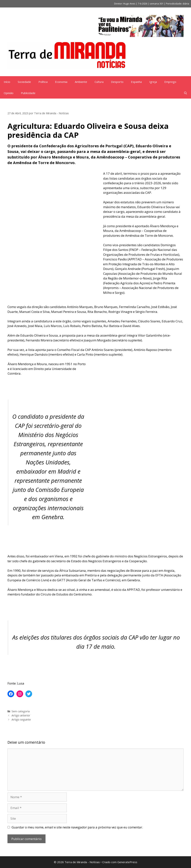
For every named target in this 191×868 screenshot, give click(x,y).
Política (43, 82)
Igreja (153, 82)
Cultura (99, 82)
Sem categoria (21, 711)
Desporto (117, 82)
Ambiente (81, 82)
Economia (61, 82)
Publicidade (28, 93)
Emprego (170, 82)
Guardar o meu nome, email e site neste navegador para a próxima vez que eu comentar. (77, 827)
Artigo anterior (21, 715)
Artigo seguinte (21, 720)
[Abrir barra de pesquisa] (185, 93)
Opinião (9, 93)
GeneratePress (127, 862)
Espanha (136, 82)
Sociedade (24, 82)
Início (7, 82)
